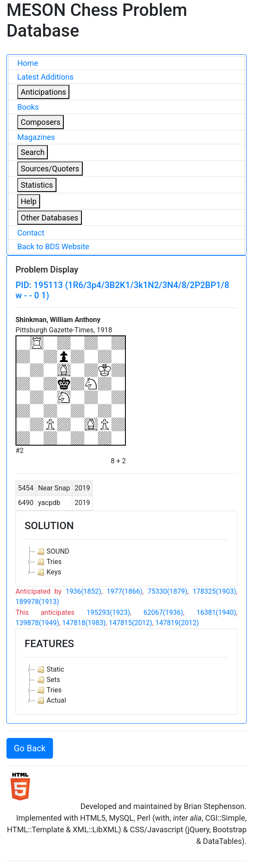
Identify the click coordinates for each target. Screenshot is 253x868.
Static (50, 670)
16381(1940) (216, 612)
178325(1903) (214, 591)
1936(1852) (83, 591)
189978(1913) (37, 602)
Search (33, 152)
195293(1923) (108, 612)
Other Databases (50, 218)
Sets (48, 680)
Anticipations (43, 92)
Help (29, 201)
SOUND (52, 552)
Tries (48, 562)
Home (28, 63)
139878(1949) (37, 623)
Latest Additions (45, 77)
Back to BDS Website (53, 246)
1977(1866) (124, 591)
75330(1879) (168, 591)
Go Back (30, 748)
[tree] (126, 562)
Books (28, 107)
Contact (31, 233)
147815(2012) (130, 623)
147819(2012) (177, 623)
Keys (48, 572)
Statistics (37, 185)
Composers (41, 122)
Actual (51, 701)
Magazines (36, 137)
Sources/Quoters (50, 169)
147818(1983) (84, 623)
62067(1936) (163, 612)
